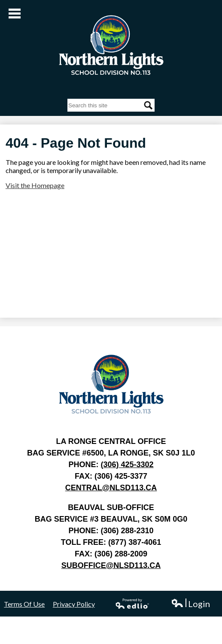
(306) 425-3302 (127, 465)
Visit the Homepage (35, 185)
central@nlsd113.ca (111, 488)
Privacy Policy (74, 604)
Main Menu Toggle (15, 14)
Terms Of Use (24, 604)
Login (190, 604)
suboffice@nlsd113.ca (111, 565)
